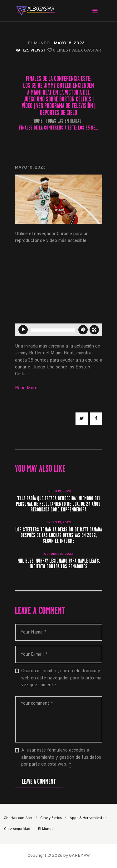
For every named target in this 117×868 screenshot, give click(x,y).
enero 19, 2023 (59, 491)
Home (38, 121)
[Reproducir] (23, 330)
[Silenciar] (83, 330)
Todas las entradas (63, 121)
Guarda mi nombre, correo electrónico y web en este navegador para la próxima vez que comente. (61, 678)
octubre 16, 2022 (59, 554)
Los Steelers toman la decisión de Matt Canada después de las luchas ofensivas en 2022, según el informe (59, 535)
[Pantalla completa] (94, 330)
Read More (26, 388)
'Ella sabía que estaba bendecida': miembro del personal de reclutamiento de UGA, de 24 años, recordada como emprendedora (59, 504)
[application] (59, 294)
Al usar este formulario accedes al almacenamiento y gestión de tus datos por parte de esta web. (61, 758)
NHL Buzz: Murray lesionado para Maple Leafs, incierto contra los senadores (59, 564)
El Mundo (39, 43)
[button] (90, 294)
